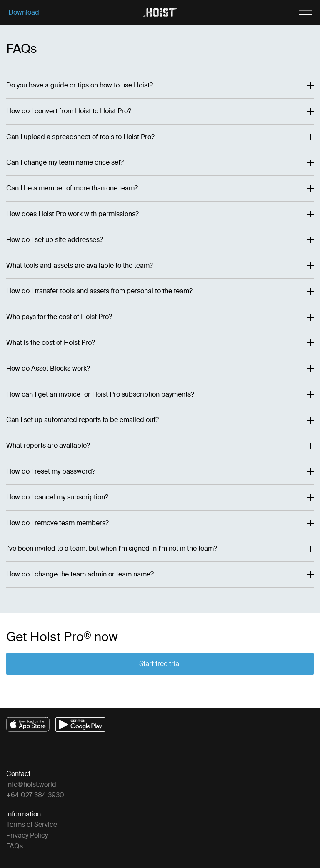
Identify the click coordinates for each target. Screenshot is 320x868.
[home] (160, 12)
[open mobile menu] (295, 12)
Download (24, 12)
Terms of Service (32, 824)
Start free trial (160, 664)
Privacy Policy (27, 835)
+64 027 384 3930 (35, 795)
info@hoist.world (31, 784)
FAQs (15, 846)
